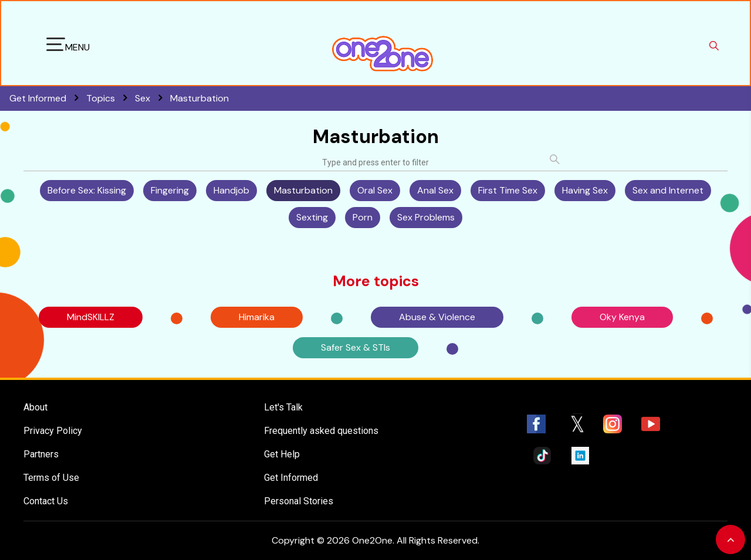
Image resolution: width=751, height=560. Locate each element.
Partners (41, 454)
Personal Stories (299, 501)
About (35, 407)
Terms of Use (51, 478)
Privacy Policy (53, 431)
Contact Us (46, 501)
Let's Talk (283, 407)
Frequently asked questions (321, 431)
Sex (153, 98)
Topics (111, 98)
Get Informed (291, 478)
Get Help (282, 454)
